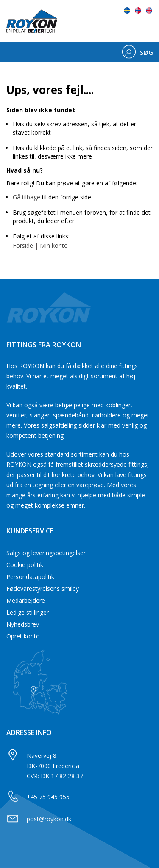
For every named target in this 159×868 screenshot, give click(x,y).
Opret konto (23, 636)
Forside (23, 245)
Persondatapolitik (30, 577)
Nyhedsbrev (23, 624)
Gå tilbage (26, 197)
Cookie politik (25, 565)
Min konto (54, 245)
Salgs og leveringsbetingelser (46, 553)
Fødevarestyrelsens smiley (43, 589)
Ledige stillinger (28, 612)
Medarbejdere (26, 600)
